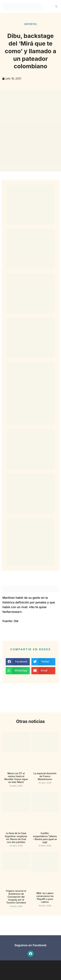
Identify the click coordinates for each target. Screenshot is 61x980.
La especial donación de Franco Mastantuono (45, 776)
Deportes (31, 24)
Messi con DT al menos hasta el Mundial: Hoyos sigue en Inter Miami (16, 778)
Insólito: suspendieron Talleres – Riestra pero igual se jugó (45, 838)
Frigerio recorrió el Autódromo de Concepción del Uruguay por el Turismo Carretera (16, 897)
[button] (56, 6)
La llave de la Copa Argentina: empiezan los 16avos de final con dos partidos (16, 838)
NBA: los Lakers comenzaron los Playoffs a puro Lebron (45, 898)
